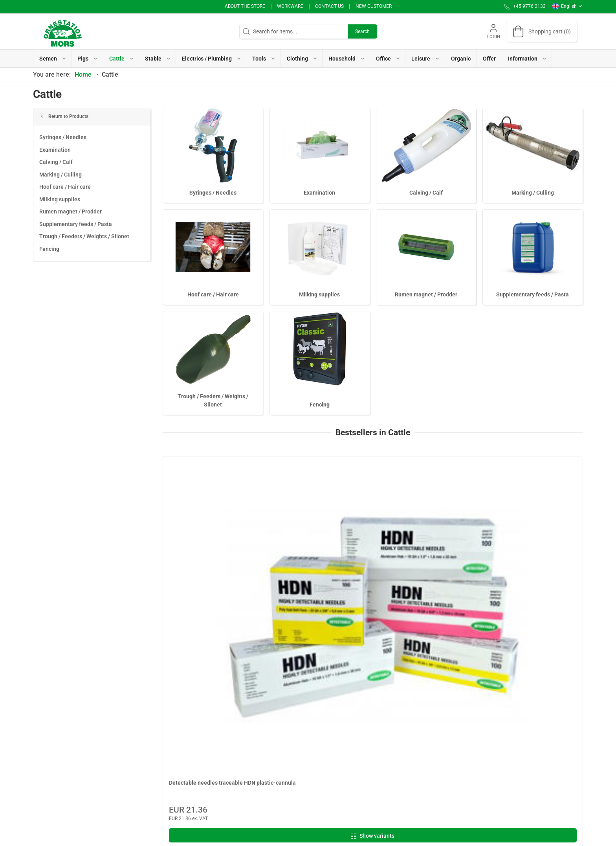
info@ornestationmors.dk (64, 774)
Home (83, 74)
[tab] (359, 641)
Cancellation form (243, 797)
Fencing (49, 249)
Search (362, 31)
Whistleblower (353, 733)
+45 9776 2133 (51, 765)
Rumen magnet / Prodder (71, 211)
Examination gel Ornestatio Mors (530, 543)
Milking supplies (60, 199)
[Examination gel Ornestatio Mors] (533, 495)
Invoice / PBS (352, 744)
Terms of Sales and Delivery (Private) (266, 767)
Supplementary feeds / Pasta (76, 224)
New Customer (374, 6)
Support (346, 778)
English (567, 6)
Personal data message (365, 710)
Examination (55, 150)
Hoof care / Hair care (65, 187)
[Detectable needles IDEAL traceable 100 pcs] (320, 495)
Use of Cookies (354, 722)
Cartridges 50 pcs (404, 543)
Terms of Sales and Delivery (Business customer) (267, 782)
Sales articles (237, 744)
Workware (290, 6)
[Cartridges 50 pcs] (426, 495)
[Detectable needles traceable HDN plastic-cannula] (213, 495)
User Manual (351, 767)
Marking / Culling (60, 175)
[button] (52, 58)
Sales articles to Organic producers (264, 755)
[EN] (62, 31)
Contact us (329, 6)
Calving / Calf (56, 162)
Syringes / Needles (63, 137)
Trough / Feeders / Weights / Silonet (84, 236)
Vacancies (348, 755)
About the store (245, 6)
